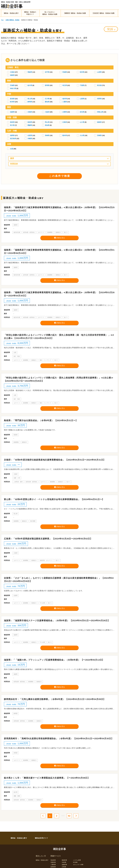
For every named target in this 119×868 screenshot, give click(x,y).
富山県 (30, 99)
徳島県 (100, 122)
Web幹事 (53, 860)
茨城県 (13, 85)
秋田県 (82, 72)
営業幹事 (53, 862)
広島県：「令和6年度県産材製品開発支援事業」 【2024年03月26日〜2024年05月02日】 (48, 539)
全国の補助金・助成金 (12, 20)
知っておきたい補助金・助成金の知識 (50, 13)
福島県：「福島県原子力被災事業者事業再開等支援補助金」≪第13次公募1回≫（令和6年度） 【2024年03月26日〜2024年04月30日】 (59, 294)
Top (2, 20)
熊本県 (65, 135)
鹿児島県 (13, 139)
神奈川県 (13, 88)
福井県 (65, 99)
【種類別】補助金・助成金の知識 (75, 13)
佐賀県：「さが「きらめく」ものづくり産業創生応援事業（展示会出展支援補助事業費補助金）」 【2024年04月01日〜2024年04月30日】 (59, 580)
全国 (12, 149)
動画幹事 (64, 860)
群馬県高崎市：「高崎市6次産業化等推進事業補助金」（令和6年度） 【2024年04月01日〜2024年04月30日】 (59, 739)
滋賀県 (13, 112)
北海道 (13, 72)
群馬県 (47, 85)
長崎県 (47, 135)
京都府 (30, 112)
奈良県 (82, 112)
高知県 (47, 125)
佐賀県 (30, 135)
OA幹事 (64, 862)
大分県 (82, 135)
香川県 (13, 125)
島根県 (30, 122)
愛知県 (47, 102)
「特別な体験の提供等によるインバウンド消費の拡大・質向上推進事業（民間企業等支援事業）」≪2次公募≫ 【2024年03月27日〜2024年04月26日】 (59, 379)
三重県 (65, 102)
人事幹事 (53, 865)
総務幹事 (64, 865)
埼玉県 (65, 85)
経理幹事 (53, 867)
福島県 (13, 75)
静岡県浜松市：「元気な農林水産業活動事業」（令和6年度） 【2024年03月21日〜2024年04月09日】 (55, 699)
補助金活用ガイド (41, 838)
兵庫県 (65, 112)
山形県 (100, 72)
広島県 (65, 122)
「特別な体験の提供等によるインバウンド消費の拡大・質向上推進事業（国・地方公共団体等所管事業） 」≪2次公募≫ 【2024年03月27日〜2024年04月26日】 (59, 337)
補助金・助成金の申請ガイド (30, 13)
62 (69, 816)
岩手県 (47, 72)
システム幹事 (77, 860)
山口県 (82, 122)
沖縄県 (30, 139)
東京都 (100, 85)
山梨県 (82, 99)
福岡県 (13, 135)
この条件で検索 (60, 176)
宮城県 (65, 72)
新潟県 (13, 99)
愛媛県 (30, 125)
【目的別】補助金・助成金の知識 (103, 13)
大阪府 (47, 112)
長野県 (100, 99)
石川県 (47, 99)
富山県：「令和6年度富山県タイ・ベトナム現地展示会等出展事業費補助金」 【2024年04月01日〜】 (54, 499)
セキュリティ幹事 (78, 865)
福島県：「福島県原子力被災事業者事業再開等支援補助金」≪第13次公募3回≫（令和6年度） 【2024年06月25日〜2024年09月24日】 (59, 209)
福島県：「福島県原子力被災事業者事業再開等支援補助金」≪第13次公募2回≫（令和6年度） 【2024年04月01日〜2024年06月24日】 (59, 252)
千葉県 (82, 85)
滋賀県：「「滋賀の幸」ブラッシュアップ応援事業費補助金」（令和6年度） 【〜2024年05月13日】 (54, 660)
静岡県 (30, 102)
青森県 (30, 72)
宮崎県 (100, 135)
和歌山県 (100, 112)
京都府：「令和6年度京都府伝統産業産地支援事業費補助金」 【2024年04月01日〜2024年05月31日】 (55, 460)
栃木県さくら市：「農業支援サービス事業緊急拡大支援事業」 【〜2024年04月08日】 (47, 778)
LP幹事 (64, 867)
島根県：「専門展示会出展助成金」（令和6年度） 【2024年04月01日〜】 (41, 420)
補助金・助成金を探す (11, 13)
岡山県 (47, 122)
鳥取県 (13, 122)
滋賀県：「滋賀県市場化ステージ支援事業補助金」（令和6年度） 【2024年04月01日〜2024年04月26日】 (57, 621)
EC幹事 (75, 862)
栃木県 (30, 85)
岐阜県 (13, 102)
